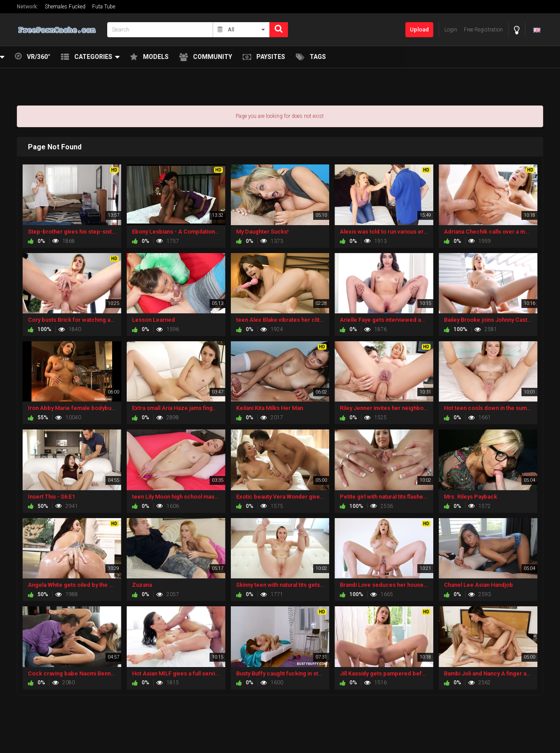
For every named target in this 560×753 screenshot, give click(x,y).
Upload (419, 29)
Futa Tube (104, 7)
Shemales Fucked (65, 7)
